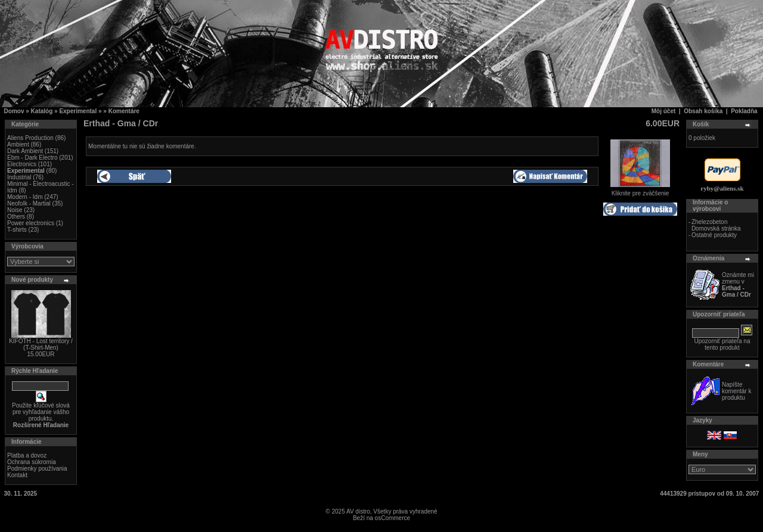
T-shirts (17, 230)
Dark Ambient (25, 151)
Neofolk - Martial (29, 203)
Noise (15, 210)
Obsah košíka (703, 111)
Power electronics (31, 223)
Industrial (19, 177)
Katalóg (42, 111)
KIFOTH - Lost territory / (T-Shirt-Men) (41, 344)
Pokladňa (744, 111)
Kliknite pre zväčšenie (640, 191)
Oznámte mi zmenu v (738, 285)
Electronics (22, 164)
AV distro (358, 511)
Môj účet (664, 111)
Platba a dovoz (27, 455)
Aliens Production (30, 138)
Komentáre (124, 111)
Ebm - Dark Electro (32, 158)
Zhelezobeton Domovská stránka (716, 225)
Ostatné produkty (714, 235)
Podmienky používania (37, 469)
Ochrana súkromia (32, 462)
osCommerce (393, 518)
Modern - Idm (25, 197)
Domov (14, 111)
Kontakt (17, 475)
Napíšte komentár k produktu (736, 391)
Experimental (78, 111)
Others (16, 217)
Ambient (18, 144)
